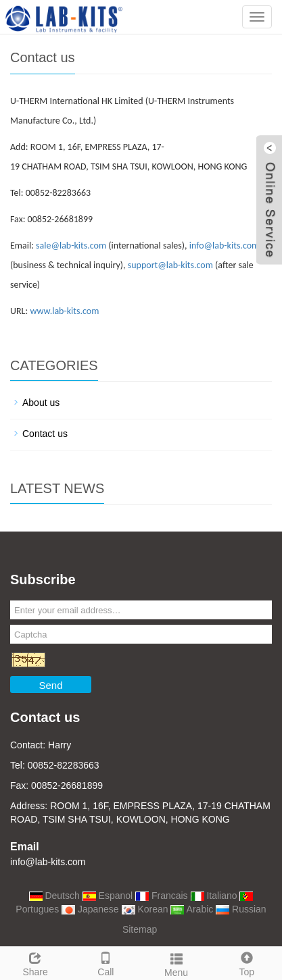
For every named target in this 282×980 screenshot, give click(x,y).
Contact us (45, 434)
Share (35, 962)
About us (41, 403)
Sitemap (140, 929)
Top (247, 962)
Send (50, 685)
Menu (177, 963)
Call (105, 962)
